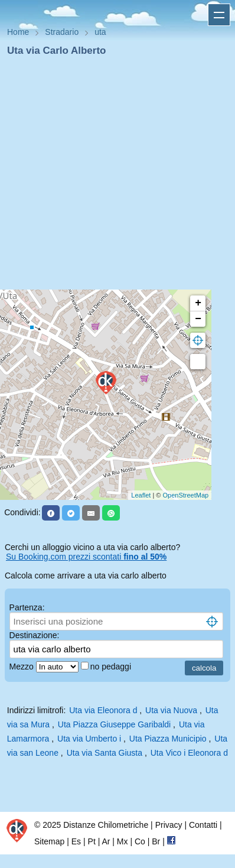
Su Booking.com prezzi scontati (86, 557)
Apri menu (219, 15)
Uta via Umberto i (89, 739)
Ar (106, 841)
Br (156, 841)
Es (76, 841)
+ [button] (198, 303)
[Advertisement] (113, 177)
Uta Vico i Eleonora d (189, 753)
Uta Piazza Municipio (168, 739)
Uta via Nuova (171, 710)
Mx (123, 841)
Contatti (203, 825)
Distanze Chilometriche (106, 825)
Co (140, 841)
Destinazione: (35, 635)
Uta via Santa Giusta (105, 753)
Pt (92, 841)
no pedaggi (112, 667)
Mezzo (23, 667)
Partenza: (27, 607)
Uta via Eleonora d (103, 710)
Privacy (169, 825)
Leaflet (141, 495)
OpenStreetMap (186, 495)
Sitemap (49, 841)
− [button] (198, 319)
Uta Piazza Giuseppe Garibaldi (114, 724)
